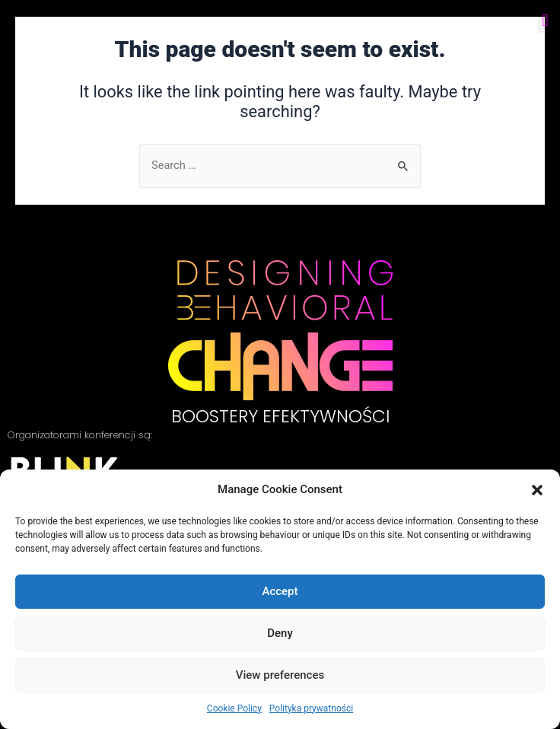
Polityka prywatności (311, 708)
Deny (280, 633)
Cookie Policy (234, 708)
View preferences (280, 675)
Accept (280, 591)
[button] (537, 490)
